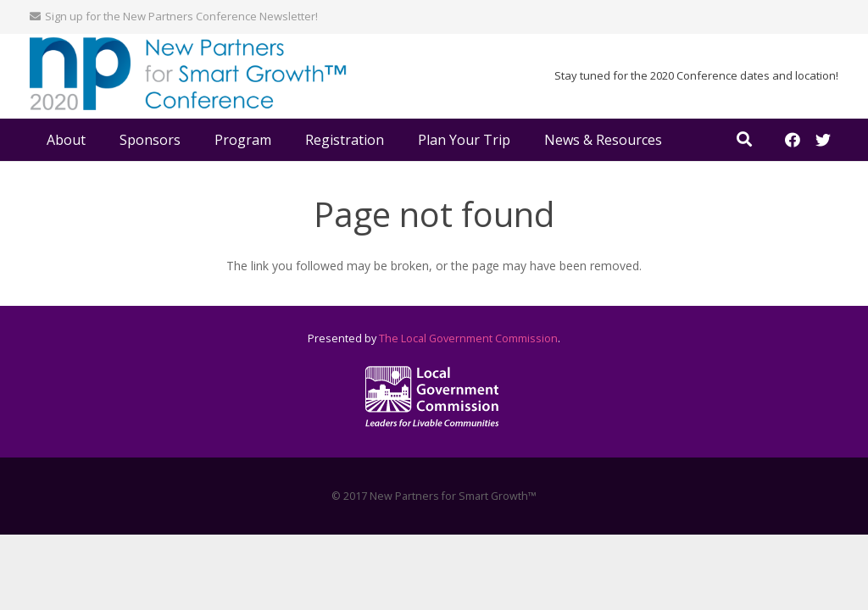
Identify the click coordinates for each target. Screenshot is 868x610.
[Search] (744, 139)
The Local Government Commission (468, 338)
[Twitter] (823, 140)
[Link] (188, 77)
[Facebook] (793, 140)
